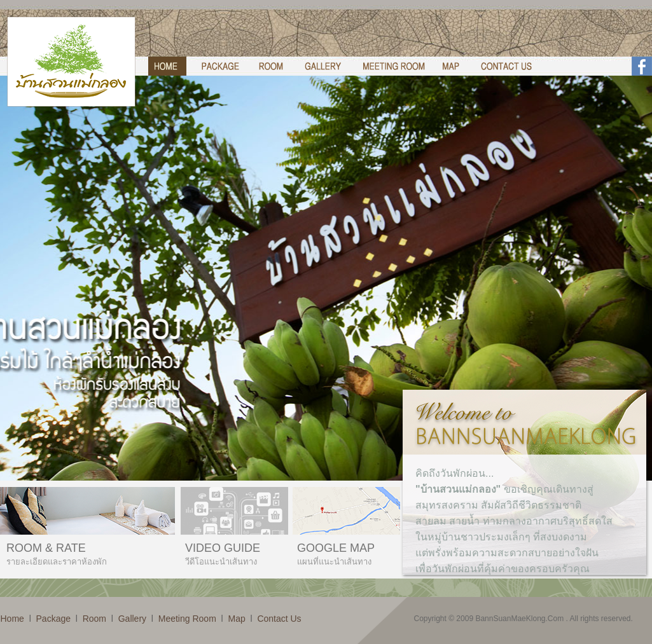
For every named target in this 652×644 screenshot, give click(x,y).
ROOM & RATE (46, 548)
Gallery (132, 619)
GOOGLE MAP (336, 548)
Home (12, 619)
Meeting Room (187, 619)
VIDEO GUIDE (223, 548)
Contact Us (279, 619)
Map (236, 619)
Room (94, 619)
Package (53, 619)
